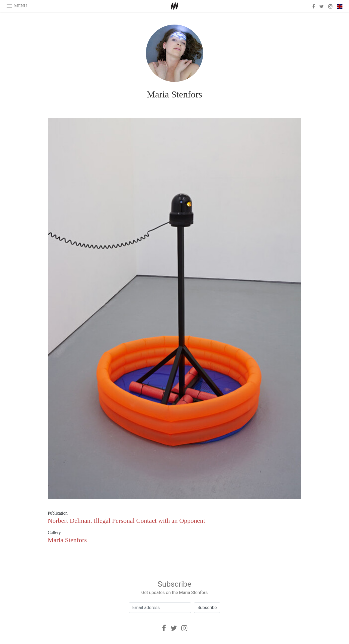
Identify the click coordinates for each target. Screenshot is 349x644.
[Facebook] (164, 628)
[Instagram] (184, 628)
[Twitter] (174, 628)
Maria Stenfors (174, 94)
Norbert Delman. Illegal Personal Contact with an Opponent (126, 521)
